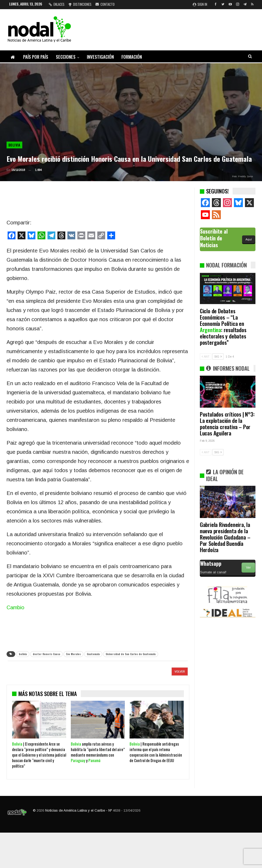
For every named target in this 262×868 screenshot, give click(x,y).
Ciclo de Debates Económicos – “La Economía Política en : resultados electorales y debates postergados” (223, 327)
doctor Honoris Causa (46, 654)
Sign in (200, 4)
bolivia (23, 654)
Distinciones (80, 4)
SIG (218, 357)
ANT (206, 357)
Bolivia (14, 145)
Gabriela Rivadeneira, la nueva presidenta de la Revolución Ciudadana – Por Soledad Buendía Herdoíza (225, 537)
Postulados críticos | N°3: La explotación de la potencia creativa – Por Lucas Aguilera (227, 424)
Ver (248, 568)
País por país (36, 57)
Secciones (66, 57)
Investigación (100, 57)
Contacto (105, 4)
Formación (132, 57)
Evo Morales (73, 654)
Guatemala (93, 654)
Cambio (15, 607)
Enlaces (57, 4)
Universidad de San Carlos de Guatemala (131, 654)
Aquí (249, 239)
